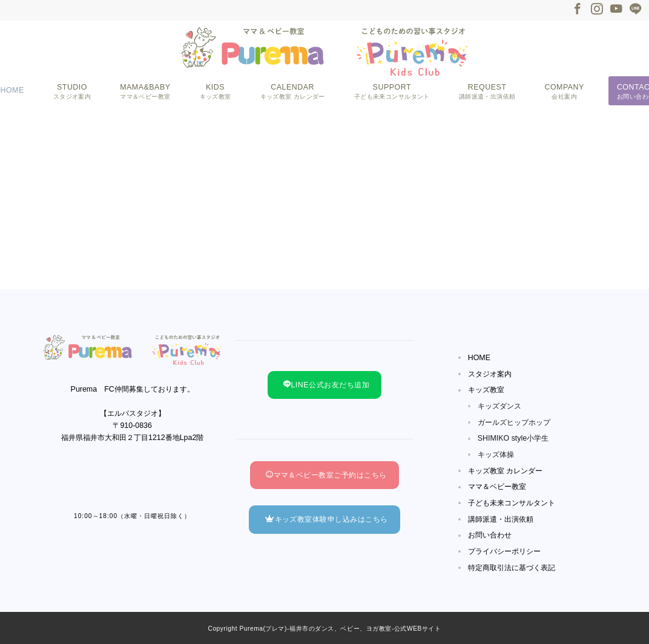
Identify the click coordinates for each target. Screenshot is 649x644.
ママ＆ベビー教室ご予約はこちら (326, 475)
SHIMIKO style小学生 (513, 438)
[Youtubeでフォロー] (616, 10)
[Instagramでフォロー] (597, 10)
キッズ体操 (496, 455)
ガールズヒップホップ (514, 422)
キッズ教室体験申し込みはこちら (326, 519)
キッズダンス (499, 406)
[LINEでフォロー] (636, 10)
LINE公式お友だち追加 (326, 385)
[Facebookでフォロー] (578, 10)
